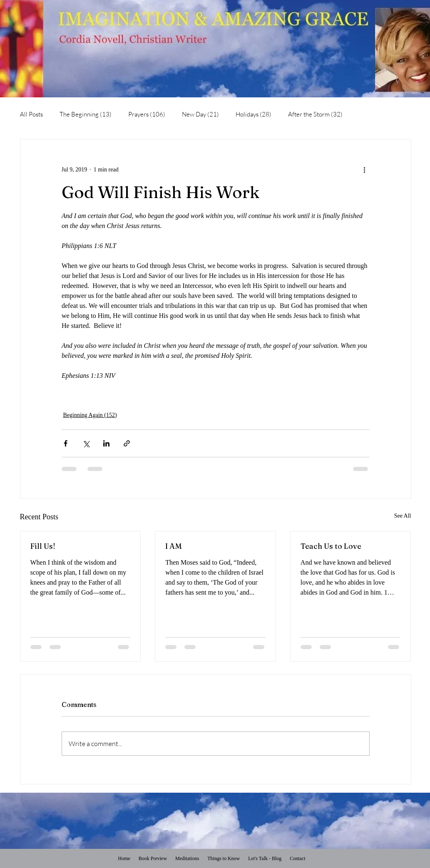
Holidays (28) (254, 114)
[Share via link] (127, 443)
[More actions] (365, 169)
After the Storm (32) (315, 114)
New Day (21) (200, 114)
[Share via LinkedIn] (106, 443)
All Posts (31, 114)
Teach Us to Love (331, 546)
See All (403, 516)
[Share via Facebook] (66, 443)
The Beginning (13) (86, 114)
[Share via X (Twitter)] (86, 443)
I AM (174, 546)
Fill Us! (43, 546)
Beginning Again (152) (90, 415)
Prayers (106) (147, 114)
